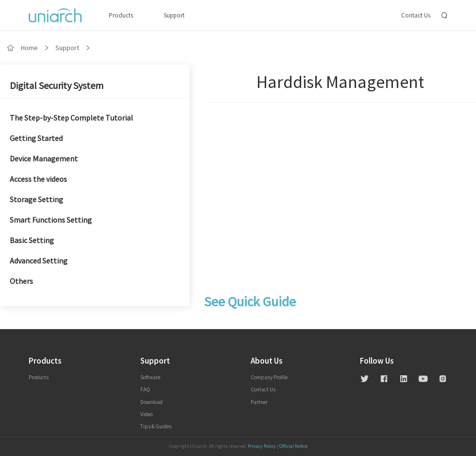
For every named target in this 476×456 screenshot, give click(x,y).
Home (29, 48)
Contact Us (416, 15)
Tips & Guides (156, 426)
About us (266, 361)
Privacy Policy (262, 446)
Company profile (269, 377)
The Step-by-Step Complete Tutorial (71, 118)
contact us (263, 389)
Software (150, 377)
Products (121, 15)
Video (146, 414)
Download (152, 402)
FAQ (145, 389)
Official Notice (293, 446)
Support (174, 15)
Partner (259, 402)
